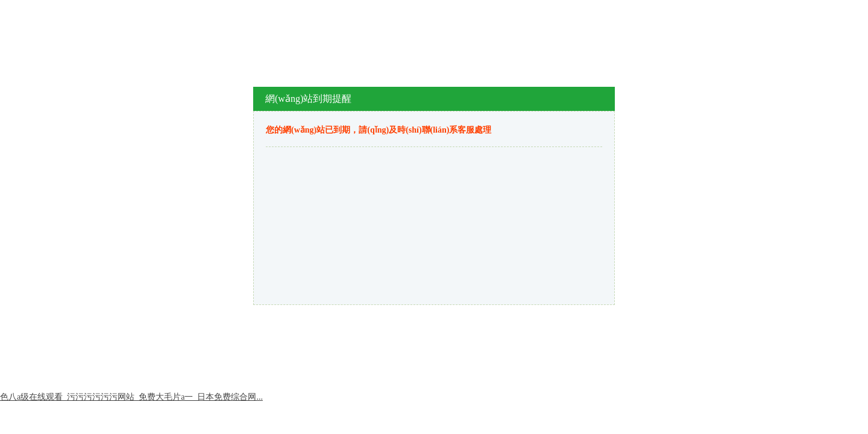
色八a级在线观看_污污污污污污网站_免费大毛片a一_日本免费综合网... (131, 397)
